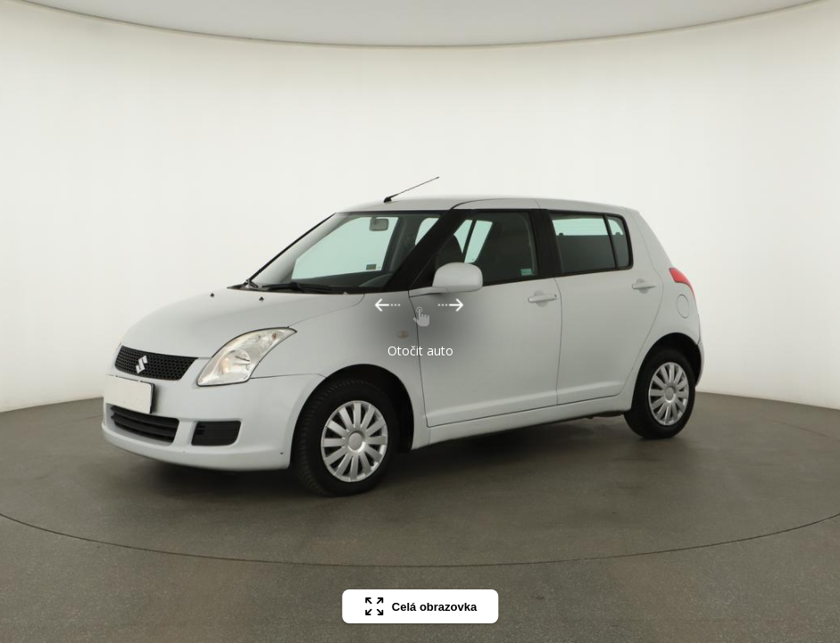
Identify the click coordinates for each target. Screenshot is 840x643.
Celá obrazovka (420, 606)
